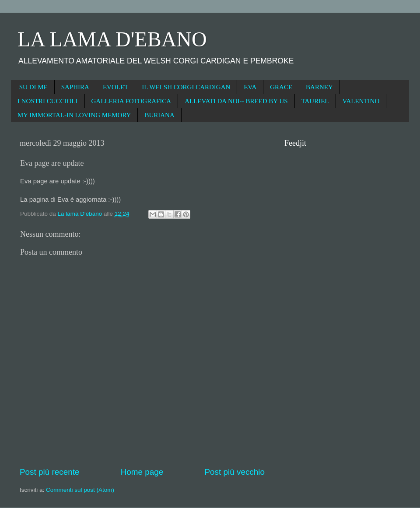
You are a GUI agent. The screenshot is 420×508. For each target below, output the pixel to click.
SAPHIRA (75, 87)
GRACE (281, 87)
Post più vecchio (234, 472)
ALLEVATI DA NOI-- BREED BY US (236, 101)
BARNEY (319, 87)
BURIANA (159, 115)
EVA (250, 87)
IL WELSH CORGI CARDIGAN (186, 87)
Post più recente (50, 472)
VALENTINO (361, 101)
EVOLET (115, 87)
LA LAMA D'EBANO (112, 39)
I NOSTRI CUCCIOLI (48, 101)
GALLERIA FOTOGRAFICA (131, 101)
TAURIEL (315, 101)
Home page (142, 472)
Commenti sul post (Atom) (80, 490)
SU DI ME (33, 87)
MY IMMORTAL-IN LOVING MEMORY (74, 115)
